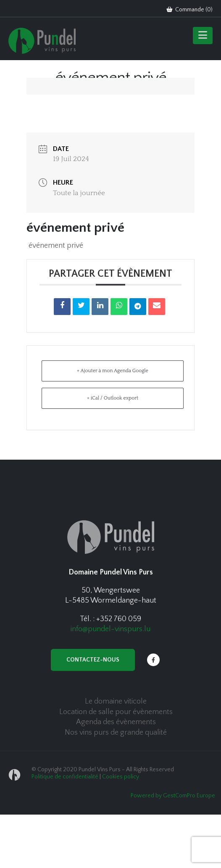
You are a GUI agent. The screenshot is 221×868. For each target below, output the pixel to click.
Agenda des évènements (116, 722)
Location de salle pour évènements (116, 712)
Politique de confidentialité (65, 777)
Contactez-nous (93, 660)
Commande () (189, 10)
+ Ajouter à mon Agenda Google (113, 371)
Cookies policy (121, 777)
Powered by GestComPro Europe (173, 796)
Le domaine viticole (116, 701)
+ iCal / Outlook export (113, 398)
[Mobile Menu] (203, 36)
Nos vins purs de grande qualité (116, 733)
